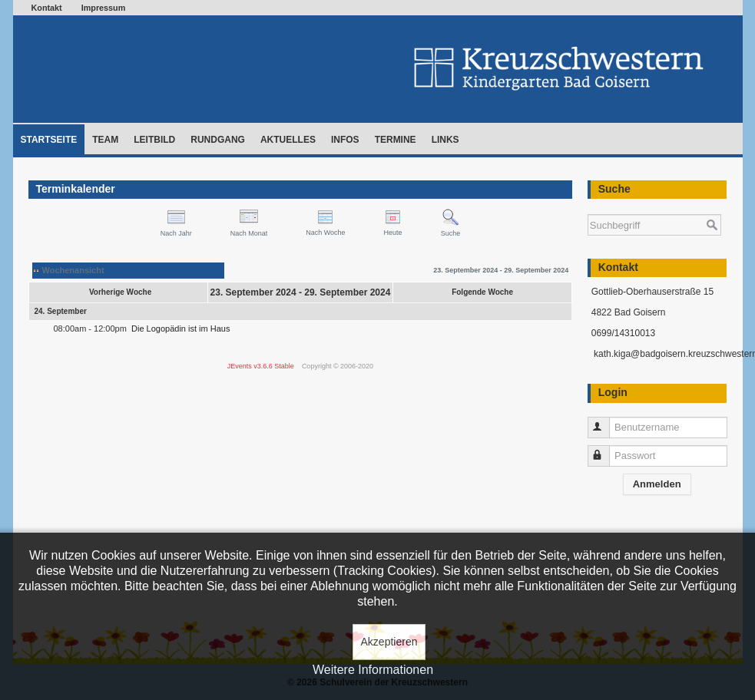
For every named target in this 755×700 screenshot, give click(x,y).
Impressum (104, 8)
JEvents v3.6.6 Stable (261, 366)
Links (445, 140)
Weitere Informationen (373, 670)
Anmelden (657, 484)
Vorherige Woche (120, 292)
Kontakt (47, 8)
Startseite (49, 140)
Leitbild (154, 140)
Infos (345, 140)
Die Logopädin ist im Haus (180, 329)
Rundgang (218, 140)
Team (105, 140)
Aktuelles (288, 140)
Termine (396, 140)
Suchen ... (588, 207)
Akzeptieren (389, 642)
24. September (61, 311)
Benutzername (606, 421)
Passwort (606, 449)
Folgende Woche (482, 292)
